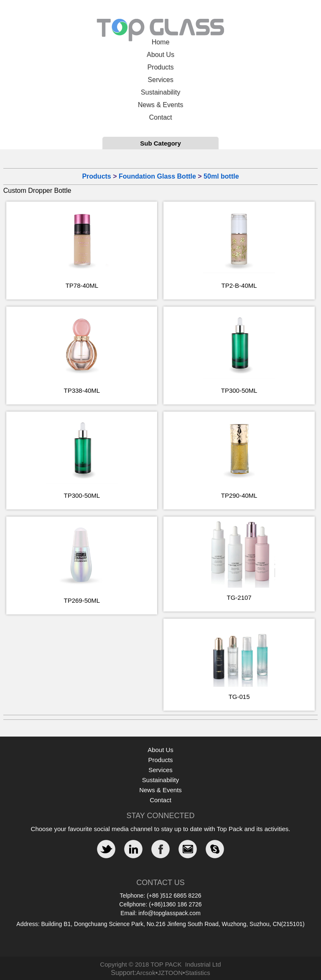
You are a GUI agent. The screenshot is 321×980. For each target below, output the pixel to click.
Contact (160, 117)
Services (160, 80)
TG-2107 (239, 597)
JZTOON (170, 973)
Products (160, 67)
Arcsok (146, 973)
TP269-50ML (82, 600)
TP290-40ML (239, 495)
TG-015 (239, 697)
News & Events (160, 105)
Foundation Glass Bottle (157, 176)
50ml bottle (221, 176)
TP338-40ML (82, 390)
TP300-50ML (239, 390)
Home (161, 42)
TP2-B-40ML (239, 285)
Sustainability (160, 92)
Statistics (198, 973)
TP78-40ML (82, 285)
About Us (160, 55)
